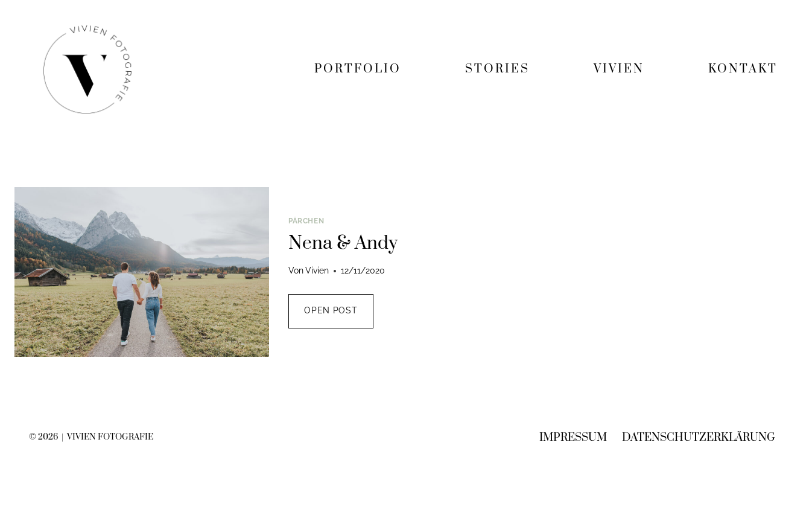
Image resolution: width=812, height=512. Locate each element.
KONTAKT (743, 69)
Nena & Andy (343, 243)
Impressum (573, 437)
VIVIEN (619, 69)
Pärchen (306, 221)
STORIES (497, 69)
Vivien (317, 270)
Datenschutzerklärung (699, 437)
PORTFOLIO (358, 69)
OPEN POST (338, 316)
